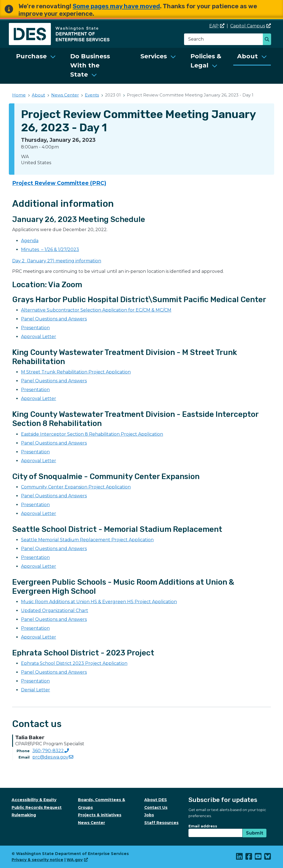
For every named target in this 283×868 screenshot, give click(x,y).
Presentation (35, 328)
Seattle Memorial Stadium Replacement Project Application (87, 540)
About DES (156, 800)
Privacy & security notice (37, 860)
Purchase (31, 56)
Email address (203, 826)
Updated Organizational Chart (55, 611)
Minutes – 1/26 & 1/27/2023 (50, 249)
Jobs (149, 815)
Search (268, 40)
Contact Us (156, 807)
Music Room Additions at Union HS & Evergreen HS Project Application (99, 602)
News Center (65, 95)
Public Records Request (37, 807)
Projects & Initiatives (100, 815)
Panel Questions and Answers (54, 319)
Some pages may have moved (116, 6)
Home (19, 95)
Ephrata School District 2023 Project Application (74, 663)
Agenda (30, 241)
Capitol (251, 26)
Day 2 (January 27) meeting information (57, 261)
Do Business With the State (90, 65)
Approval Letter (39, 337)
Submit (255, 833)
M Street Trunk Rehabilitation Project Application (76, 372)
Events (92, 95)
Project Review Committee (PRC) (59, 183)
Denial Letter (36, 690)
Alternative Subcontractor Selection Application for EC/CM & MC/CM (96, 310)
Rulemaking (24, 815)
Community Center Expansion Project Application (76, 487)
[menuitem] (36, 66)
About (247, 56)
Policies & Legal (206, 61)
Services (154, 56)
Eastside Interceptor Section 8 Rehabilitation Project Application (92, 434)
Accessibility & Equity (34, 800)
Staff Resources (161, 823)
